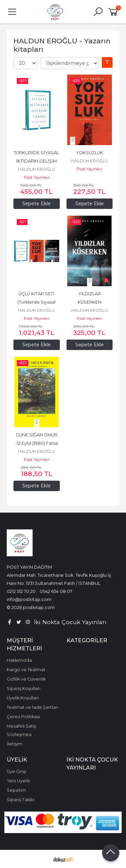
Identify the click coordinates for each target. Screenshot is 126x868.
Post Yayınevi (37, 177)
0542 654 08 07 (56, 591)
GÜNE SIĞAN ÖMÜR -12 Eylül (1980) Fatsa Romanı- (37, 443)
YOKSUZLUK (90, 153)
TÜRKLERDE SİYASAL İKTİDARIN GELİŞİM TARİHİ (37, 161)
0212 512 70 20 (21, 591)
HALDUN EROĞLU (36, 169)
